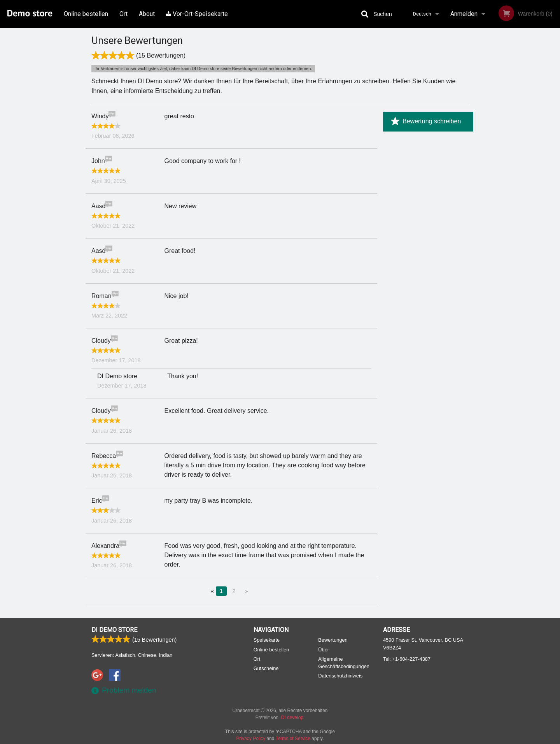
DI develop (292, 718)
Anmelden (464, 14)
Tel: (407, 659)
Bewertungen (333, 640)
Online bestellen (86, 14)
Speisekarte (267, 640)
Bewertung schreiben (426, 121)
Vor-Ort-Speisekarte (197, 14)
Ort (123, 14)
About (147, 14)
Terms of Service (293, 739)
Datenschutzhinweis (340, 676)
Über (324, 650)
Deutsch (422, 14)
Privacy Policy (251, 739)
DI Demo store (114, 630)
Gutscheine (266, 668)
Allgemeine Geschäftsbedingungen (344, 663)
